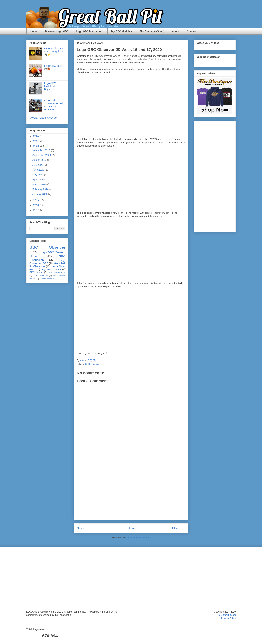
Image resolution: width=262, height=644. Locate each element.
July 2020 (38, 165)
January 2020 (40, 194)
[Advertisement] (131, 492)
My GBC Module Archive (43, 118)
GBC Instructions (57, 272)
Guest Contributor (47, 279)
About (176, 31)
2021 (36, 141)
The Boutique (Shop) (152, 31)
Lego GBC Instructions (90, 31)
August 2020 (40, 160)
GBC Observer (93, 364)
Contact (191, 31)
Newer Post (84, 528)
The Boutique (41, 275)
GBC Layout (36, 272)
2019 (36, 200)
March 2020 (39, 184)
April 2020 (38, 180)
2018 (36, 205)
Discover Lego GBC (57, 31)
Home (34, 31)
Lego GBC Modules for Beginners (51, 86)
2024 (36, 136)
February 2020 (41, 189)
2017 (36, 210)
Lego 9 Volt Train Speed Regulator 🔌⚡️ (54, 52)
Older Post (179, 528)
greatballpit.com (227, 615)
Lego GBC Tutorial (51, 269)
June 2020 (39, 170)
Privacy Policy (228, 618)
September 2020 (42, 155)
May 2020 (38, 175)
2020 (36, 146)
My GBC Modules (122, 31)
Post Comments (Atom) (138, 537)
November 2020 (42, 150)
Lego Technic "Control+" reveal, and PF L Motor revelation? (54, 105)
